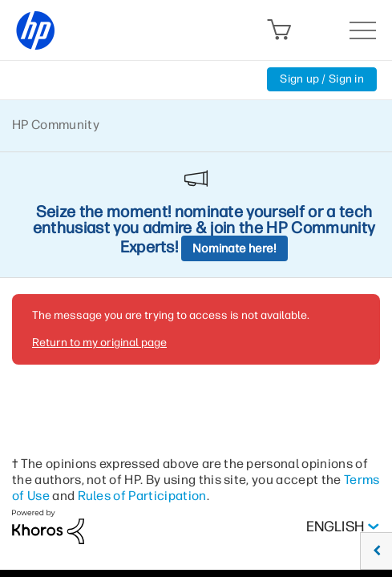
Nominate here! (234, 248)
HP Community (56, 125)
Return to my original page (99, 343)
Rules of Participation (142, 496)
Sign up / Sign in (322, 79)
